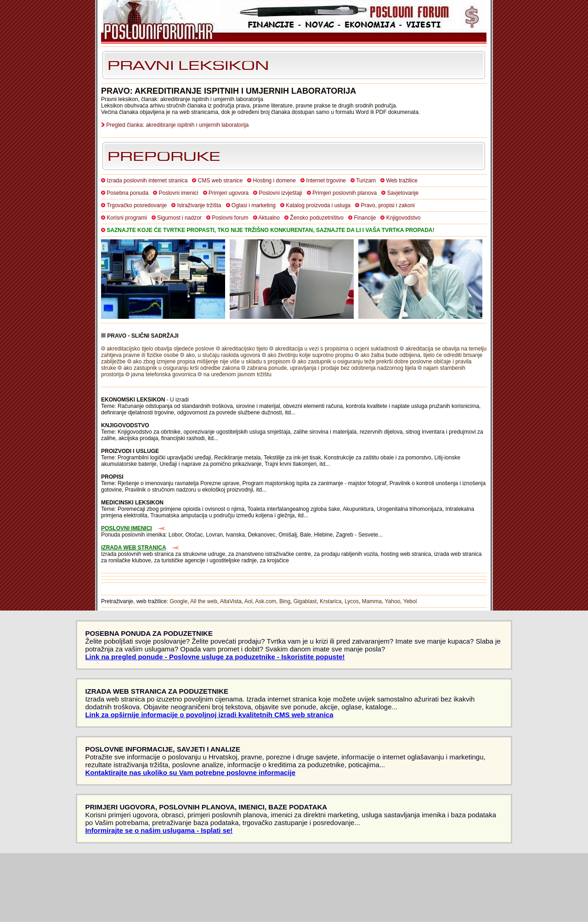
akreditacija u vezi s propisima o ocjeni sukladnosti (337, 349)
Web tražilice (401, 181)
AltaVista (231, 601)
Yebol (410, 601)
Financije (365, 218)
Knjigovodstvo (404, 218)
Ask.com (266, 601)
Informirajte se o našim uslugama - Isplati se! (159, 830)
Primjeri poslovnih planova (345, 193)
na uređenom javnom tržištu (237, 374)
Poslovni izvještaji (281, 193)
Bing (285, 601)
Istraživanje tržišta (199, 205)
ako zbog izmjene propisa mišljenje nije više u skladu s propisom (212, 362)
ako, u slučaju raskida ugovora (223, 355)
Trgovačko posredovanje (137, 205)
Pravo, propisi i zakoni (387, 205)
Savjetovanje (403, 193)
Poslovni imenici (178, 193)
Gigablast (305, 601)
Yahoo (393, 601)
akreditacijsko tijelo (245, 349)
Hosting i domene (274, 181)
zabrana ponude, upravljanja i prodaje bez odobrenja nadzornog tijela (332, 368)
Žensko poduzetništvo (317, 218)
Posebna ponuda (127, 193)
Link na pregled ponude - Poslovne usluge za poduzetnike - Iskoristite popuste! (215, 657)
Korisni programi (127, 218)
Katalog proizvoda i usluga (318, 205)
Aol (248, 601)
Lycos (352, 601)
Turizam (366, 181)
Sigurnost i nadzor (179, 218)
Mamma (372, 601)
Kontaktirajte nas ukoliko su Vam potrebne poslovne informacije (190, 772)
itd (288, 413)
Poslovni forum (230, 218)
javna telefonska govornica (164, 374)
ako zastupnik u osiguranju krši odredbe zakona (181, 368)
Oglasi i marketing (254, 205)
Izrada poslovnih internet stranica (147, 181)
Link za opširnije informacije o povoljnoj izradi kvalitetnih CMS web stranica (209, 715)
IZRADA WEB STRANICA (134, 548)
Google (178, 601)
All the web (204, 601)
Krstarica (331, 601)
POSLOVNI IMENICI (127, 528)
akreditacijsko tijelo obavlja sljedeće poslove (160, 349)
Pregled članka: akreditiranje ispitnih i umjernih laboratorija (177, 125)
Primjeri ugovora (229, 193)
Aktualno (269, 218)
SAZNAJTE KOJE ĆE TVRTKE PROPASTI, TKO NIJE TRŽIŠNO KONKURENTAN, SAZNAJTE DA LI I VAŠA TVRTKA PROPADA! (270, 230)
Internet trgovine (326, 181)
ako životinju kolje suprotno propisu (310, 355)
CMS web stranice (220, 181)
